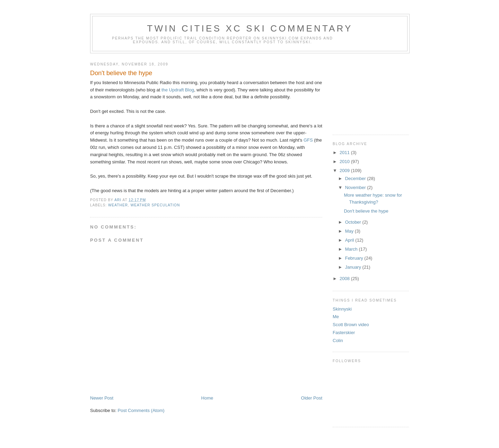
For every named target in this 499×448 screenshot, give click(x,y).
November (356, 187)
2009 (345, 171)
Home (207, 398)
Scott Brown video (351, 325)
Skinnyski (342, 309)
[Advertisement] (367, 91)
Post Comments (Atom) (141, 410)
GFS (308, 140)
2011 (345, 153)
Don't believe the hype (366, 211)
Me (336, 317)
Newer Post (102, 398)
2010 (345, 162)
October (354, 222)
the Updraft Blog (178, 90)
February (355, 258)
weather (118, 205)
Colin (338, 341)
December (356, 178)
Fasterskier (344, 333)
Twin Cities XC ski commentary (250, 28)
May (350, 231)
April (350, 240)
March (352, 249)
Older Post (312, 398)
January (354, 267)
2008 (345, 279)
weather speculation (155, 205)
